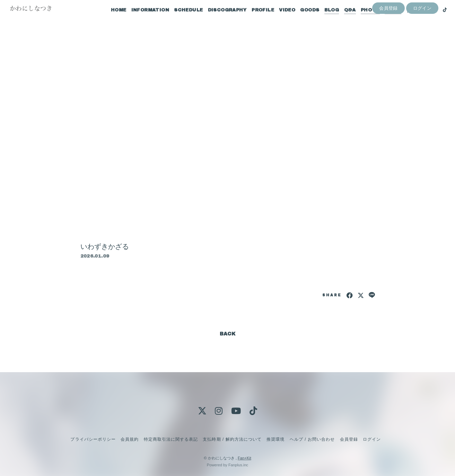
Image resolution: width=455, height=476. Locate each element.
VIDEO (278, 20)
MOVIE (384, 20)
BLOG (323, 20)
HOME (110, 20)
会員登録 (388, 32)
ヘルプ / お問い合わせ (312, 439)
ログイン (422, 32)
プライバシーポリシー (93, 439)
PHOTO (361, 20)
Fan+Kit (244, 458)
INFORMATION (141, 20)
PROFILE (254, 20)
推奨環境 (275, 439)
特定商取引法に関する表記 (171, 439)
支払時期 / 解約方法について (232, 439)
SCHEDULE (179, 20)
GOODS (301, 20)
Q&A (341, 20)
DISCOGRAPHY (218, 20)
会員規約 (130, 439)
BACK (228, 334)
